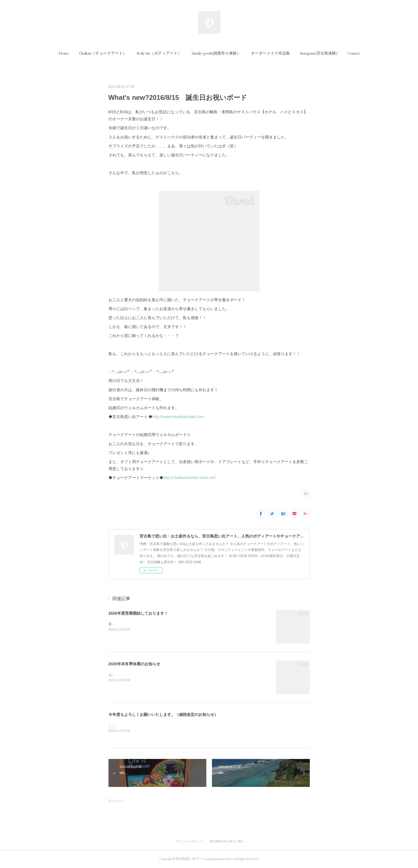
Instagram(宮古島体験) (319, 53)
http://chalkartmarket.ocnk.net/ (190, 478)
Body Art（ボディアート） (159, 53)
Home (64, 53)
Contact (354, 53)
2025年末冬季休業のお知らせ (134, 664)
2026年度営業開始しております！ (138, 613)
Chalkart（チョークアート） (103, 53)
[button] (64, 53)
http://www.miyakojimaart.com (178, 417)
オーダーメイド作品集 (270, 53)
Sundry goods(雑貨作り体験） (216, 53)
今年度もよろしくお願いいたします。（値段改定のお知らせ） (163, 714)
